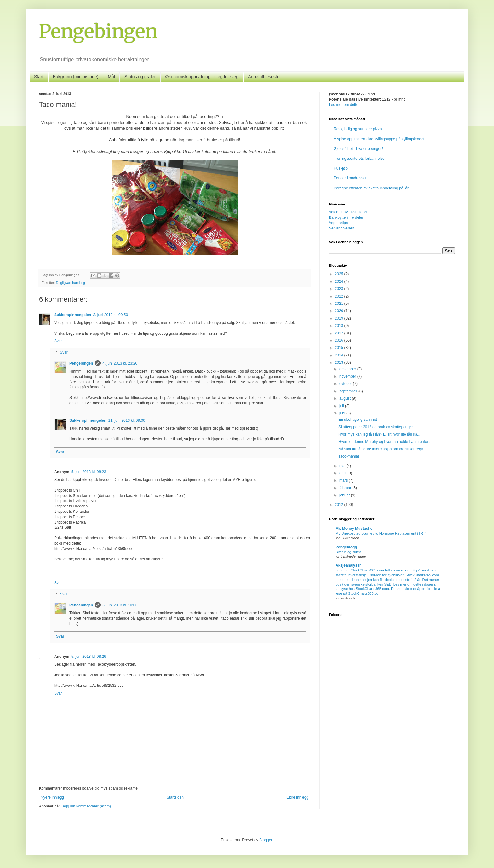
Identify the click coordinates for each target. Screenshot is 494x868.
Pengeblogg (346, 547)
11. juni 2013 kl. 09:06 (126, 420)
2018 (340, 326)
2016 (340, 340)
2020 (340, 311)
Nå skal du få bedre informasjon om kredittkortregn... (382, 449)
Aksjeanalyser (348, 565)
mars (344, 480)
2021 (340, 304)
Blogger (266, 840)
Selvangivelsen (342, 228)
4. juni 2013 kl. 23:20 (120, 363)
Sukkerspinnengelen (73, 315)
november (348, 376)
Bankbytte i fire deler (346, 217)
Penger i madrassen (350, 178)
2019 (340, 318)
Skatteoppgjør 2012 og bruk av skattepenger (376, 427)
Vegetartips (338, 223)
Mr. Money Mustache (354, 529)
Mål (111, 77)
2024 (340, 281)
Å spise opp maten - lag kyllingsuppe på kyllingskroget (379, 139)
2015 (340, 348)
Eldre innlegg (297, 797)
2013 (340, 362)
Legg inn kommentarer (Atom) (86, 806)
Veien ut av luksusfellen (349, 212)
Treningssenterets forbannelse (359, 159)
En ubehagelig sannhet (358, 420)
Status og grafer (140, 77)
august (345, 398)
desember (348, 369)
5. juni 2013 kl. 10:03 (120, 605)
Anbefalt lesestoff (265, 77)
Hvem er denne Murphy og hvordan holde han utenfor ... (385, 442)
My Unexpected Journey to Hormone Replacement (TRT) (381, 533)
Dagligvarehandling (71, 283)
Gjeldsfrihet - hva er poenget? (359, 149)
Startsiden (175, 797)
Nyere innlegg (52, 797)
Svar (58, 341)
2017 (340, 333)
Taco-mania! (349, 456)
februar (346, 488)
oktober (346, 384)
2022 (340, 296)
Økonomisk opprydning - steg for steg (202, 77)
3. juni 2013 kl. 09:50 (110, 315)
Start (39, 77)
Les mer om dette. (344, 105)
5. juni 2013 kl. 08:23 (89, 472)
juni (343, 413)
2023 (340, 289)
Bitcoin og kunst (348, 552)
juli (342, 406)
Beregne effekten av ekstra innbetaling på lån (372, 188)
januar (345, 495)
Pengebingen (98, 31)
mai (343, 466)
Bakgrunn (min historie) (76, 77)
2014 (340, 355)
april (343, 473)
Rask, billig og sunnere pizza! (358, 129)
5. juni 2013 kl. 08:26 (89, 657)
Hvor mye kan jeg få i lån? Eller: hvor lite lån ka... (379, 434)
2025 (340, 274)
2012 (340, 505)
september (349, 391)
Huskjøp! (341, 168)
